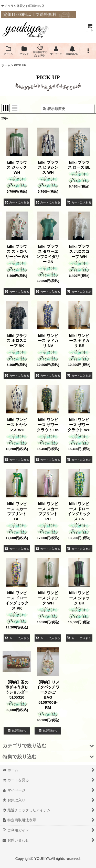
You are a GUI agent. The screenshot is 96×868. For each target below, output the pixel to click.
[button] (88, 51)
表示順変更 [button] (54, 109)
